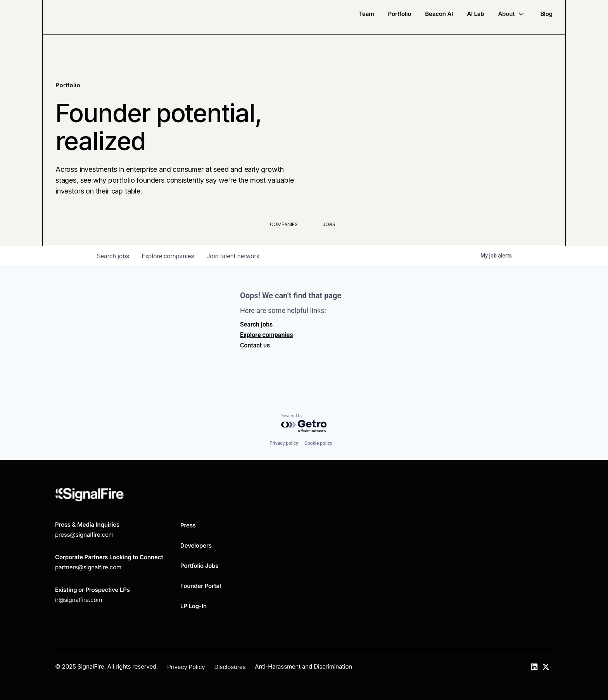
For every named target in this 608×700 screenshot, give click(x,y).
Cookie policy (318, 443)
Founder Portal (201, 586)
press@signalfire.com (84, 535)
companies (168, 256)
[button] (512, 14)
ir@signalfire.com (79, 600)
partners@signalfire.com (88, 567)
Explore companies (266, 335)
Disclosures (230, 667)
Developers (196, 545)
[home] (90, 17)
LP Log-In (193, 606)
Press (188, 525)
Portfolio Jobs (199, 566)
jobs (113, 256)
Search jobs (256, 324)
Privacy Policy (186, 667)
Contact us (255, 345)
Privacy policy (284, 443)
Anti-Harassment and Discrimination (303, 666)
